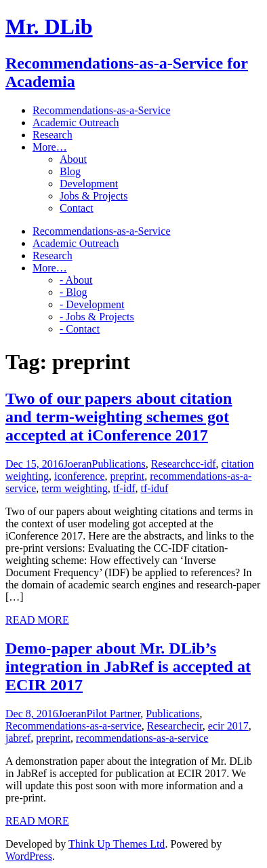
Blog (70, 171)
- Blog (73, 292)
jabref (18, 738)
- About (76, 280)
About (73, 159)
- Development (92, 304)
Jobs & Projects (94, 196)
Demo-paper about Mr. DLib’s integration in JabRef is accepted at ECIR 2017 (128, 666)
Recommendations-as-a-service (74, 726)
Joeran (78, 464)
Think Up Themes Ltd (117, 844)
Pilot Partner (114, 714)
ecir (194, 726)
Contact (77, 208)
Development (89, 184)
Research (171, 464)
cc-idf (203, 464)
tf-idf (124, 488)
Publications (119, 464)
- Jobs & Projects (97, 317)
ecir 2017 (228, 726)
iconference (80, 476)
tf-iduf (155, 488)
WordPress (29, 856)
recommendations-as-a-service (142, 738)
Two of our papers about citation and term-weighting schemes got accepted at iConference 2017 (119, 417)
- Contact (80, 329)
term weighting (74, 488)
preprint (128, 476)
